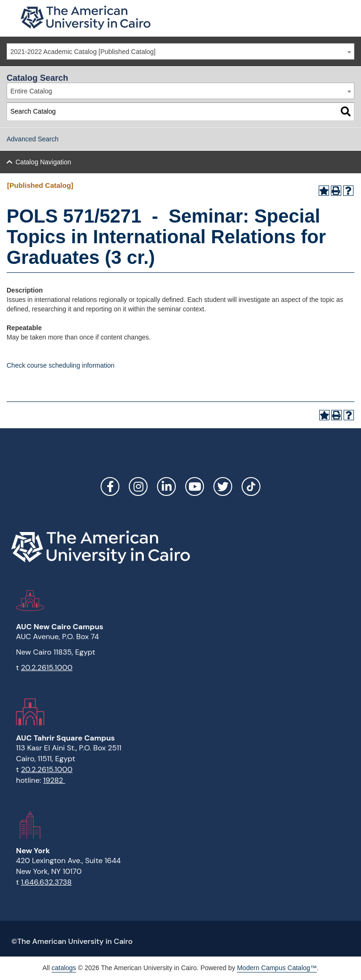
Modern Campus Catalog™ (277, 968)
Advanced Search (33, 139)
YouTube (195, 486)
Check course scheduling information (61, 365)
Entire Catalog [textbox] (31, 91)
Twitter (223, 486)
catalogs (64, 968)
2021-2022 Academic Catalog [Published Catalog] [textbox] (83, 52)
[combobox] (180, 51)
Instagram (138, 486)
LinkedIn (166, 486)
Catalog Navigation (43, 162)
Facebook (110, 486)
